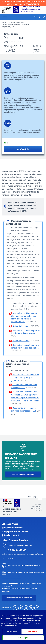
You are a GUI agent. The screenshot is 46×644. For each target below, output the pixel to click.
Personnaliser (12, 631)
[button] (34, 46)
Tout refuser (33, 631)
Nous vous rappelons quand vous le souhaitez (24, 565)
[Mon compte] (44, 17)
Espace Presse (10, 524)
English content (10, 535)
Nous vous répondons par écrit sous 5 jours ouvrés (26, 572)
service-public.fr (37, 506)
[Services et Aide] (35, 17)
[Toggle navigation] (5, 17)
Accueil (4, 22)
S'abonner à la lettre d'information (19, 598)
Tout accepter (23, 638)
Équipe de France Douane (15, 531)
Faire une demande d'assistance (23, 474)
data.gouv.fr (38, 511)
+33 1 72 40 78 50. (8, 558)
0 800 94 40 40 (17, 550)
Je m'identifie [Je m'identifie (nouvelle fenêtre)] (23, 149)
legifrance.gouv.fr (37, 509)
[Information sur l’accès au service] (7, 143)
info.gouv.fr (38, 504)
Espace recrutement (13, 528)
